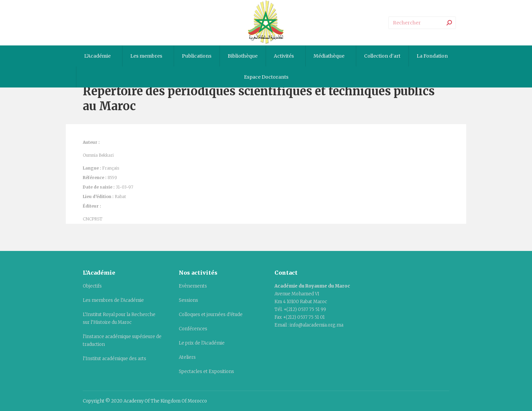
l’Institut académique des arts (115, 359)
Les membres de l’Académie (113, 300)
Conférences (193, 329)
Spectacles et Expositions (206, 371)
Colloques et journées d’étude (211, 315)
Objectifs (92, 286)
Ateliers (187, 357)
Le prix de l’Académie (202, 343)
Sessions (188, 300)
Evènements (193, 286)
